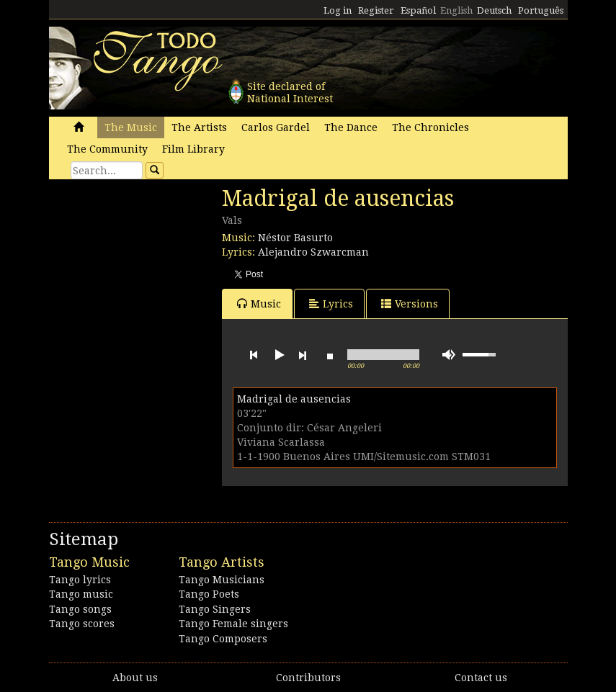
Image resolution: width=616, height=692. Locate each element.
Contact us (481, 678)
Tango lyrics (80, 580)
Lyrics (331, 304)
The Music (131, 127)
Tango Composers (223, 639)
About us (135, 678)
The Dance (351, 127)
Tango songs (80, 609)
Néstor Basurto (295, 238)
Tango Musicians (222, 580)
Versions (410, 304)
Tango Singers (215, 609)
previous (254, 355)
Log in (338, 10)
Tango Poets (209, 594)
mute (449, 355)
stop (330, 355)
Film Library (193, 149)
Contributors (308, 678)
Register (376, 10)
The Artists (199, 127)
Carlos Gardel (276, 127)
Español (418, 10)
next (303, 355)
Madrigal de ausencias (294, 399)
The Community (107, 149)
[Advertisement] (157, 284)
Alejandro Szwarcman (313, 252)
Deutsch (494, 10)
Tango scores (82, 624)
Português (541, 10)
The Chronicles (430, 127)
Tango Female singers (233, 624)
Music (259, 304)
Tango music (81, 594)
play (278, 355)
